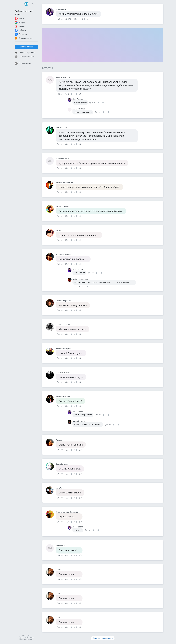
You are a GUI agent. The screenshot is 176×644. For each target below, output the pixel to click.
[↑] (80, 19)
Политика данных (26, 639)
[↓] (84, 19)
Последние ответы (25, 57)
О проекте (26, 635)
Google (20, 22)
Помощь (31, 637)
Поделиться (89, 19)
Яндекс (20, 26)
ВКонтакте (21, 34)
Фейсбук (20, 30)
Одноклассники (24, 38)
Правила (22, 637)
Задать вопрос (26, 47)
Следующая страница (103, 638)
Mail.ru (20, 18)
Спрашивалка (23, 63)
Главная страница (25, 53)
